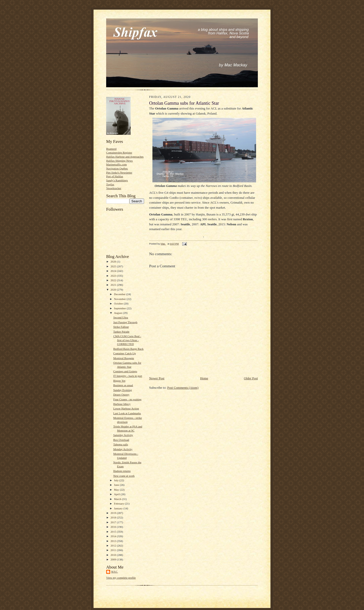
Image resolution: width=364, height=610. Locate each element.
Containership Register (119, 152)
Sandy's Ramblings (117, 180)
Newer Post (157, 378)
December (120, 294)
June (117, 485)
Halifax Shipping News (119, 161)
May (117, 490)
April (117, 494)
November (120, 299)
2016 (114, 527)
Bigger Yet (119, 381)
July (117, 480)
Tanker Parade (121, 332)
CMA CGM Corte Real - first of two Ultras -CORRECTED (127, 340)
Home (204, 378)
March (118, 499)
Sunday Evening (123, 390)
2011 (114, 550)
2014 (114, 536)
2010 (114, 555)
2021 (114, 285)
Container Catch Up (124, 353)
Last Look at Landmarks (127, 413)
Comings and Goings (125, 371)
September (120, 308)
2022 (114, 280)
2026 (114, 262)
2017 (114, 522)
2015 (114, 532)
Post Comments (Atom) (183, 388)
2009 (114, 559)
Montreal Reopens (124, 358)
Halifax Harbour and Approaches (125, 157)
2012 (114, 546)
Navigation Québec (117, 168)
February (119, 504)
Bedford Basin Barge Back (128, 349)
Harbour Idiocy (122, 404)
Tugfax (110, 184)
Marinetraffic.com (116, 164)
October (119, 303)
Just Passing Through (125, 322)
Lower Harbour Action (126, 408)
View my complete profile (121, 578)
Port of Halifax (115, 176)
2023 (114, 276)
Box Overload (121, 440)
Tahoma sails (121, 444)
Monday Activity (123, 449)
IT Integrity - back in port (128, 376)
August (118, 313)
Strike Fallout (121, 327)
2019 (114, 513)
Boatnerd (111, 149)
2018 (114, 517)
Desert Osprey (121, 395)
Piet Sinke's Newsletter (119, 172)
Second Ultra (121, 317)
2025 (114, 266)
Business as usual (123, 385)
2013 (114, 541)
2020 (114, 290)
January (119, 508)
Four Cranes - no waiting (127, 399)
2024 (114, 271)
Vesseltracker (114, 188)
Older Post (251, 378)
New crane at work (124, 476)
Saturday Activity (123, 435)
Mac (115, 572)
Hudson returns (122, 471)
